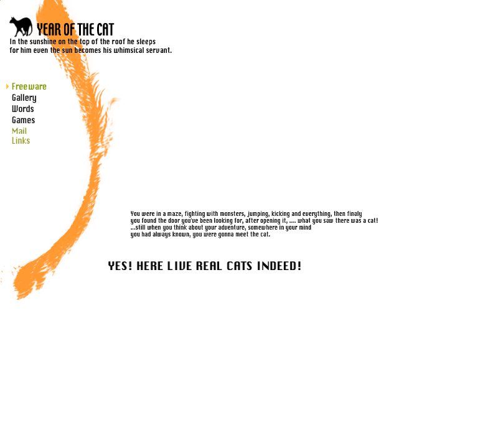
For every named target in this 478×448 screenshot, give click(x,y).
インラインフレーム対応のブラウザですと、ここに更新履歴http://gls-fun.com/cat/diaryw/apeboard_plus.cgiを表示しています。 (161, 303)
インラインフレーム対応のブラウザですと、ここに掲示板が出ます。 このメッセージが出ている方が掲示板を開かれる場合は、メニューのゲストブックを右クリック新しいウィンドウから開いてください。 (317, 73)
